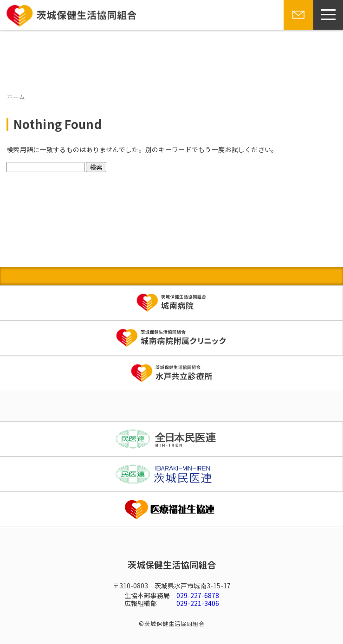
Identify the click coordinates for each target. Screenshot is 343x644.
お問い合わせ (298, 29)
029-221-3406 (198, 603)
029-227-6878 (198, 595)
